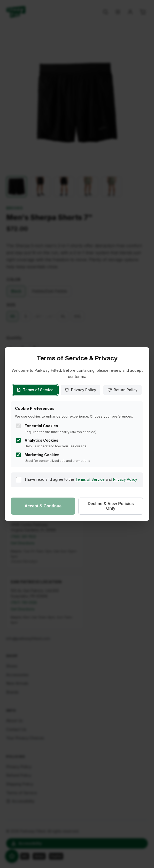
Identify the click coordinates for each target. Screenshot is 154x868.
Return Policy (122, 390)
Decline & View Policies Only (111, 506)
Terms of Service (35, 390)
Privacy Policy (80, 390)
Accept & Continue (43, 506)
